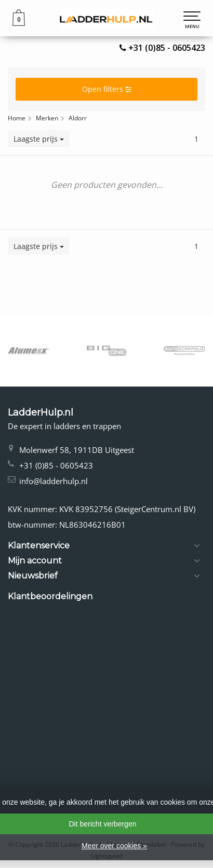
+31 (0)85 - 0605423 (167, 48)
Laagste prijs (39, 139)
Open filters (107, 89)
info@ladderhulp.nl (54, 481)
